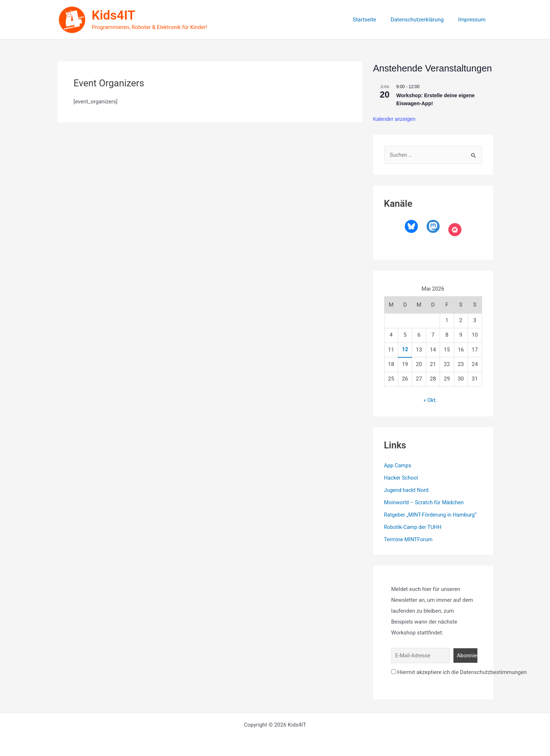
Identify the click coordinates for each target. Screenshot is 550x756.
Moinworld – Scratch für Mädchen (425, 502)
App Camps (398, 466)
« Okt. (430, 400)
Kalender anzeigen (394, 119)
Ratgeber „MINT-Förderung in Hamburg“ (432, 515)
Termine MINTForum (409, 539)
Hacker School (402, 478)
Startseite (373, 20)
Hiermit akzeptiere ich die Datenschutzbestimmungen (459, 671)
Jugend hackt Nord (407, 490)
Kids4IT (114, 15)
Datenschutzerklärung (423, 20)
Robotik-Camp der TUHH (414, 527)
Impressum (474, 20)
